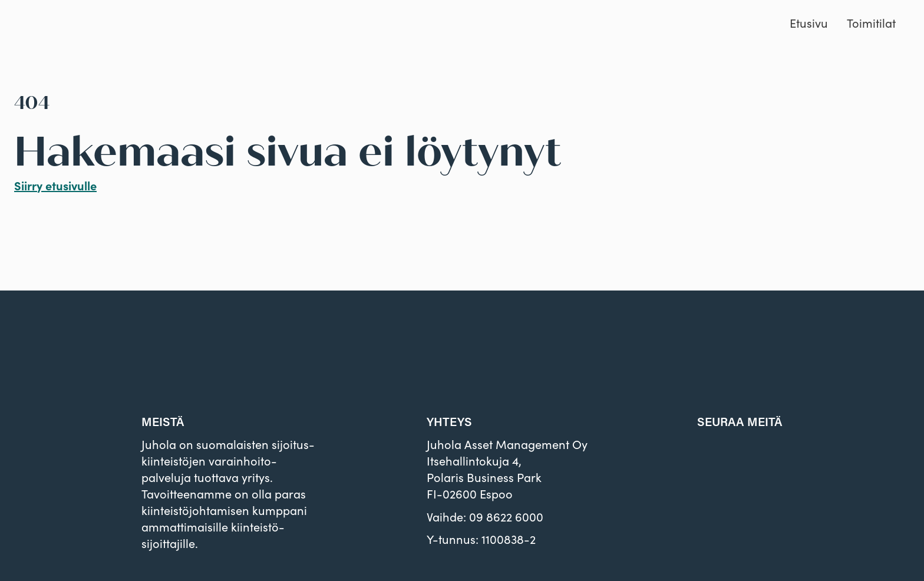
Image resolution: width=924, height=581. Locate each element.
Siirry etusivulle (55, 185)
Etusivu (809, 23)
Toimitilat (871, 23)
